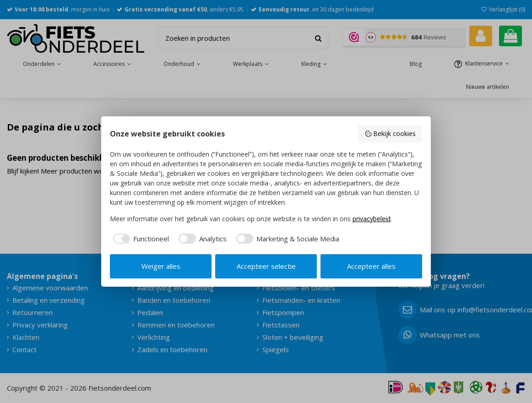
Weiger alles (161, 266)
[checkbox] (140, 239)
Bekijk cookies (390, 133)
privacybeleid (372, 219)
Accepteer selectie (266, 266)
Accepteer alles (371, 266)
